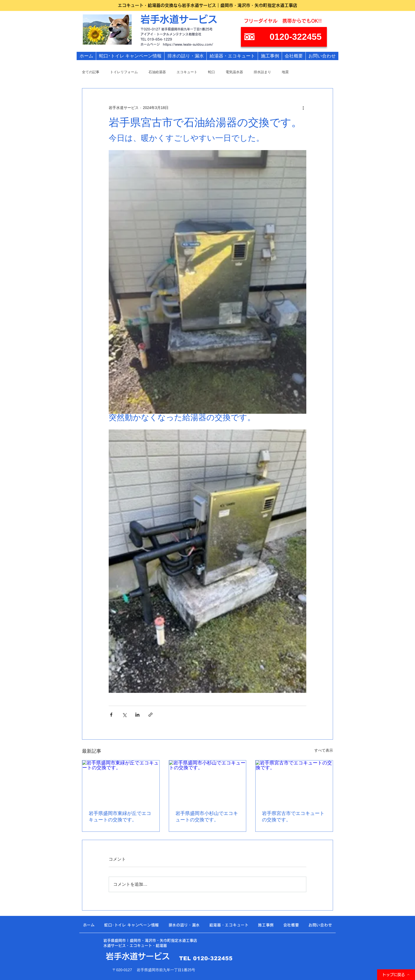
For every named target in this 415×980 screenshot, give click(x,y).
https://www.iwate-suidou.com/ (188, 44)
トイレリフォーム (124, 72)
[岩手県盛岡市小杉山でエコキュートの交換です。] (208, 782)
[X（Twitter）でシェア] (124, 715)
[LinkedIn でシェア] (137, 715)
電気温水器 (234, 72)
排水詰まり (262, 72)
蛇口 (212, 72)
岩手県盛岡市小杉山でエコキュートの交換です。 (207, 816)
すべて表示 (324, 750)
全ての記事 (91, 72)
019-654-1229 (160, 39)
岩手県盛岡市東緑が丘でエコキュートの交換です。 (120, 816)
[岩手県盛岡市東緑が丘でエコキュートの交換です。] (121, 782)
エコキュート (187, 72)
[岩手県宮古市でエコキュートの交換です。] (294, 782)
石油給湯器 (157, 72)
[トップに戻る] (396, 975)
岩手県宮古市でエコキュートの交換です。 (293, 816)
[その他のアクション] (303, 108)
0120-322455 (213, 958)
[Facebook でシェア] (111, 715)
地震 (285, 72)
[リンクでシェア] (150, 715)
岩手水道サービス (179, 19)
